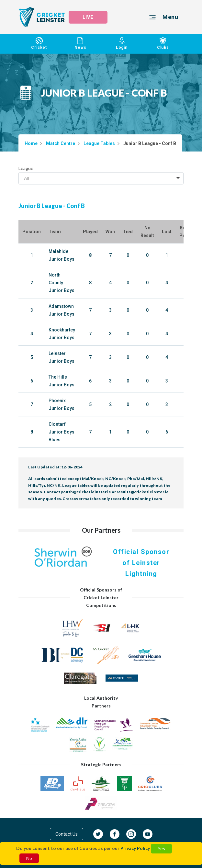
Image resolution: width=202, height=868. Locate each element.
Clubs (163, 43)
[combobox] (101, 178)
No (29, 858)
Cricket (39, 43)
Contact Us (67, 834)
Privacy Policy (135, 848)
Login (122, 43)
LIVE (88, 17)
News (81, 43)
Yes (161, 848)
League (26, 168)
